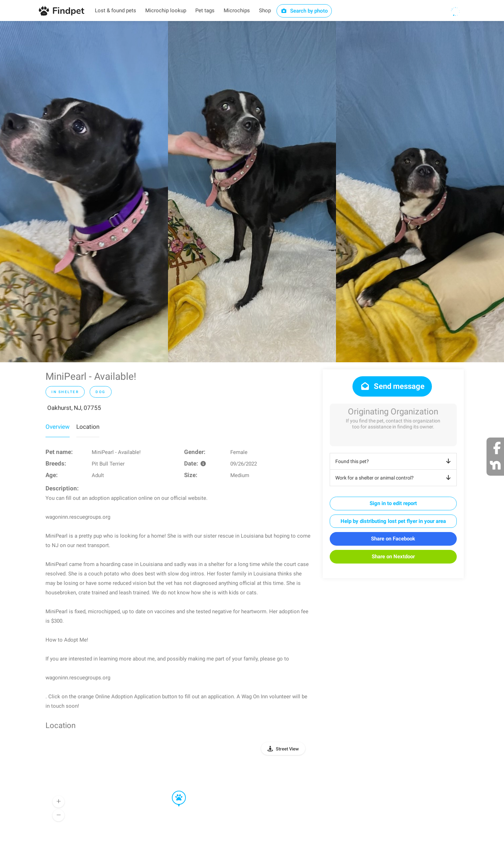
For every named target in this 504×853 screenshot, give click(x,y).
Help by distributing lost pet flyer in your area (393, 521)
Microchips (237, 11)
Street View (287, 749)
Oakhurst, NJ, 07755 (74, 408)
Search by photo (304, 11)
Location (88, 427)
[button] (174, 791)
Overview (58, 427)
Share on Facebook (393, 539)
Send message (392, 386)
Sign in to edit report (393, 503)
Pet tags (205, 11)
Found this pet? (394, 461)
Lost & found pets (115, 11)
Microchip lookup (166, 11)
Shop (265, 11)
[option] (84, 192)
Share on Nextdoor (393, 557)
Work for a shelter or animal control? (394, 478)
